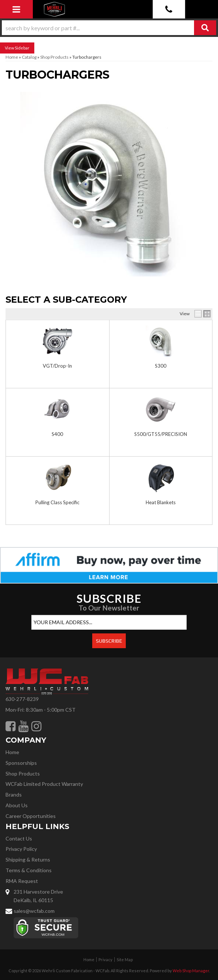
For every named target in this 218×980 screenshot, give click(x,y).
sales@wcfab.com (34, 911)
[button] (109, 28)
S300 (161, 366)
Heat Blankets (161, 502)
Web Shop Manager (191, 971)
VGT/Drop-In (57, 366)
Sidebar (22, 48)
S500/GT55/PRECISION (161, 434)
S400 (57, 434)
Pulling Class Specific (57, 502)
